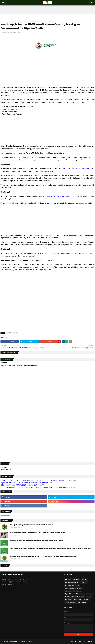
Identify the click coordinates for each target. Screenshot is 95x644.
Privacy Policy (90, 641)
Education (86, 600)
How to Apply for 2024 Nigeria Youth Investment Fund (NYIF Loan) (19, 486)
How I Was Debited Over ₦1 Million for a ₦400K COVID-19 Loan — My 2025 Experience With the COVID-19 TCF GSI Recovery (34, 481)
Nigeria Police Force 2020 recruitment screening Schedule (77, 594)
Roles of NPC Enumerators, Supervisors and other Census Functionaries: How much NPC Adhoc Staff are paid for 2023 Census (51, 549)
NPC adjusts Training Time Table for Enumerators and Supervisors (31, 525)
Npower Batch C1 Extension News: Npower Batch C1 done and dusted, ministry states (37, 533)
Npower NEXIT (84, 582)
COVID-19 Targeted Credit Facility (73, 588)
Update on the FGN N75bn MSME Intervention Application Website (19, 484)
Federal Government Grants (72, 585)
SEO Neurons (10, 641)
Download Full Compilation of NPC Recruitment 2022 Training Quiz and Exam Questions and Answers (43, 557)
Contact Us (82, 641)
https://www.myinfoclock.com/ (26, 641)
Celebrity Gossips (77, 600)
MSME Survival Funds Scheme (77, 597)
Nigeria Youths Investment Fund (73, 591)
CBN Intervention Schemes (72, 582)
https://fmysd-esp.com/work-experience (58, 253)
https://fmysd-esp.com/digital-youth (56, 196)
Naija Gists (9, 333)
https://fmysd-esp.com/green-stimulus (75, 169)
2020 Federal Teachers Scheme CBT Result (76, 603)
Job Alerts (84, 580)
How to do (89, 597)
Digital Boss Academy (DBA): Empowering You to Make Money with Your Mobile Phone (24, 482)
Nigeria (6, 21)
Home (2, 21)
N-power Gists (76, 580)
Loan (67, 597)
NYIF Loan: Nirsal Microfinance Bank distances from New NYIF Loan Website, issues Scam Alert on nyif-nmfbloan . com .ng (34, 487)
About (76, 641)
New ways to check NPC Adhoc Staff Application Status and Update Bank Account (36, 541)
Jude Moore (5, 32)
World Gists (68, 600)
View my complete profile (6, 470)
